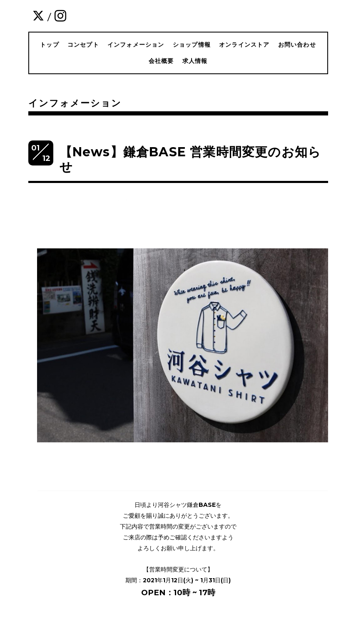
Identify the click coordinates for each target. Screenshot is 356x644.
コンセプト (83, 45)
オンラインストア (244, 45)
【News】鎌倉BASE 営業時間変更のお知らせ (190, 159)
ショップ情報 (192, 45)
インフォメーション (136, 45)
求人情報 (195, 61)
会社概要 (161, 61)
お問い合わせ (297, 45)
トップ (50, 45)
